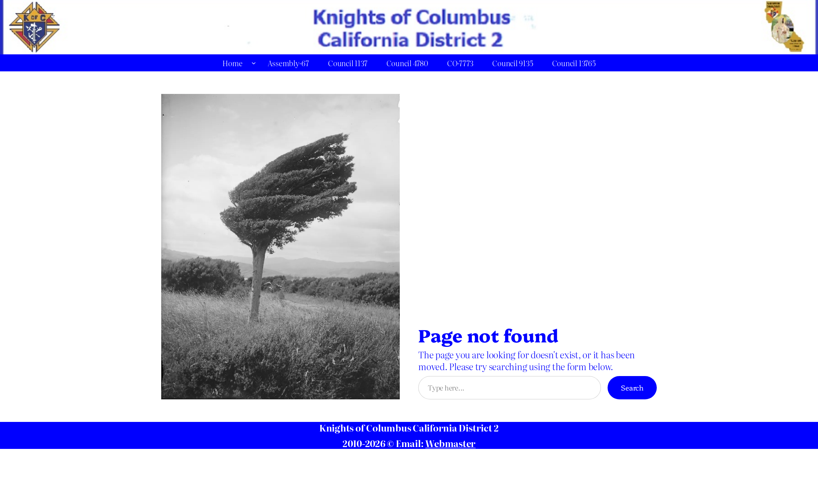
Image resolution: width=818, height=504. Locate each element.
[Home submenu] (254, 63)
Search (632, 387)
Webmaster (450, 443)
